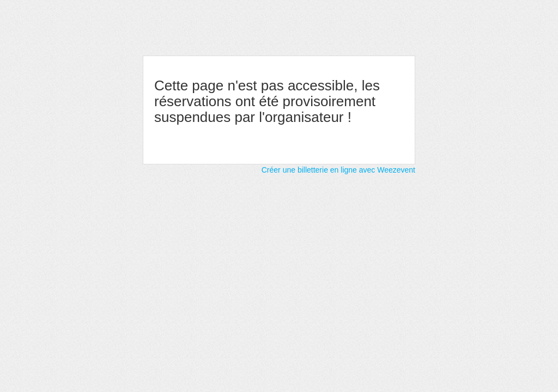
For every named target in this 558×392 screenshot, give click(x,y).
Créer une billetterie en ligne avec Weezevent (338, 170)
